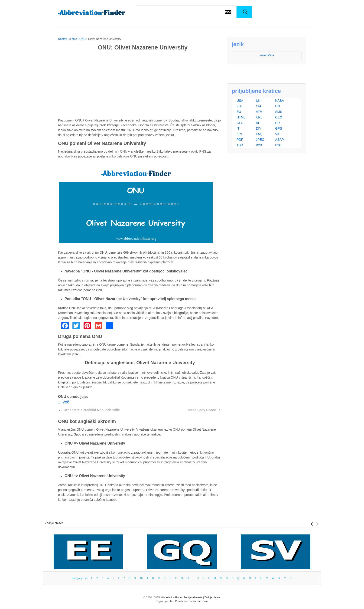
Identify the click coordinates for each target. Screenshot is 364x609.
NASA (279, 101)
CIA (258, 106)
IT (238, 128)
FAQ (259, 134)
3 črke (73, 39)
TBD (240, 145)
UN (277, 106)
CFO (240, 123)
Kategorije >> (80, 578)
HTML (241, 117)
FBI (239, 106)
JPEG (260, 140)
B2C (278, 145)
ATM (259, 112)
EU (239, 112)
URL (259, 117)
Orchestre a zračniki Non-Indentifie (92, 410)
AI (257, 123)
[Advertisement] (140, 85)
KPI (239, 134)
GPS (279, 128)
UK (258, 101)
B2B (259, 145)
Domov (62, 39)
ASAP (279, 140)
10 (141, 578)
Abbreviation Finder (171, 597)
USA (240, 101)
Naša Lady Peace (202, 410)
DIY (258, 128)
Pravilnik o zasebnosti (187, 601)
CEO (279, 117)
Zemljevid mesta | (194, 597)
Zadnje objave (54, 523)
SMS (279, 112)
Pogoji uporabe (164, 601)
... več (64, 402)
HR (277, 123)
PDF (240, 140)
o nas (205, 601)
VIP (278, 134)
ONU (83, 39)
